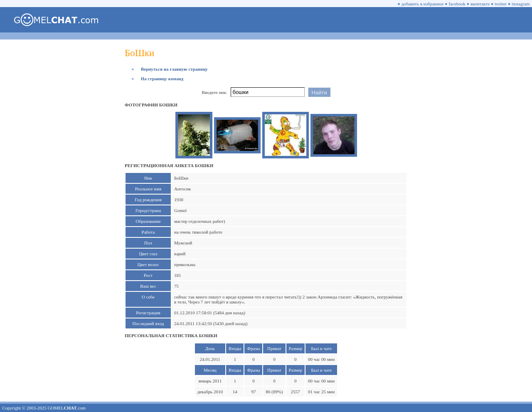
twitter (501, 4)
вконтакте (480, 4)
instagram (521, 4)
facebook (457, 4)
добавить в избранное (423, 4)
